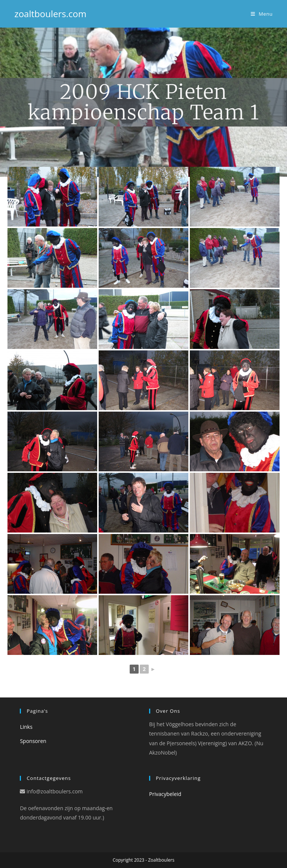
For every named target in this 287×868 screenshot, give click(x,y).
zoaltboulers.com (50, 14)
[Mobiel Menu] (262, 14)
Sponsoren (33, 741)
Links (26, 727)
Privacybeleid (165, 794)
